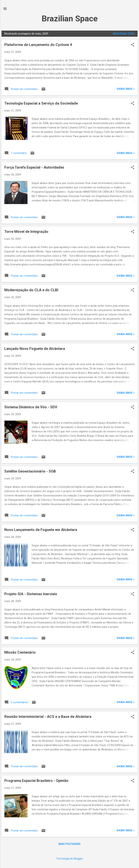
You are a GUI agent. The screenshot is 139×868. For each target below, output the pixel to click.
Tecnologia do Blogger (70, 859)
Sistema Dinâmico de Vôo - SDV (31, 407)
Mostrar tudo (124, 34)
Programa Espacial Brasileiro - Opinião (36, 781)
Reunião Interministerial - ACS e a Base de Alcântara (48, 717)
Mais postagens (69, 844)
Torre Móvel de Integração (26, 232)
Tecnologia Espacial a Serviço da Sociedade (41, 103)
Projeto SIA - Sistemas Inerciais (31, 594)
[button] (132, 45)
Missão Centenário (20, 652)
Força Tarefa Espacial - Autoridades (34, 167)
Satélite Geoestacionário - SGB (30, 471)
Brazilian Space (70, 19)
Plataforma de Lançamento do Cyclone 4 (38, 45)
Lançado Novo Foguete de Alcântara (35, 349)
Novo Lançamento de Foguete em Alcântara (41, 530)
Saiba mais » (126, 89)
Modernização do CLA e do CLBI (31, 290)
